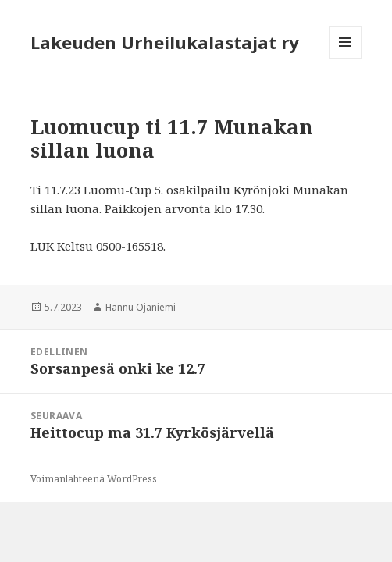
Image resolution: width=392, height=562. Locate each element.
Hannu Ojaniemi (141, 307)
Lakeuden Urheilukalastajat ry (165, 42)
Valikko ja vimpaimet (346, 58)
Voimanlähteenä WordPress (94, 479)
